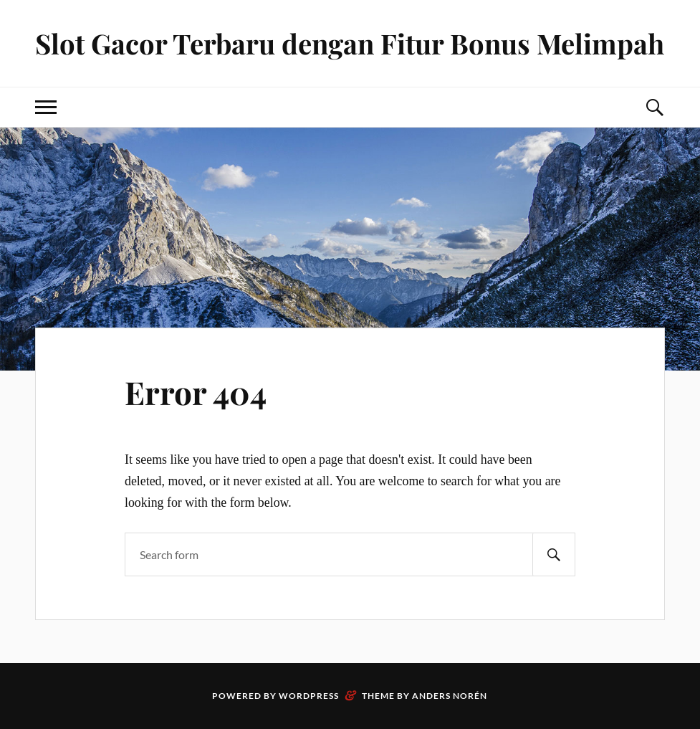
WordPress (309, 696)
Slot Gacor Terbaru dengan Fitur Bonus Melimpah (350, 43)
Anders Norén (450, 696)
